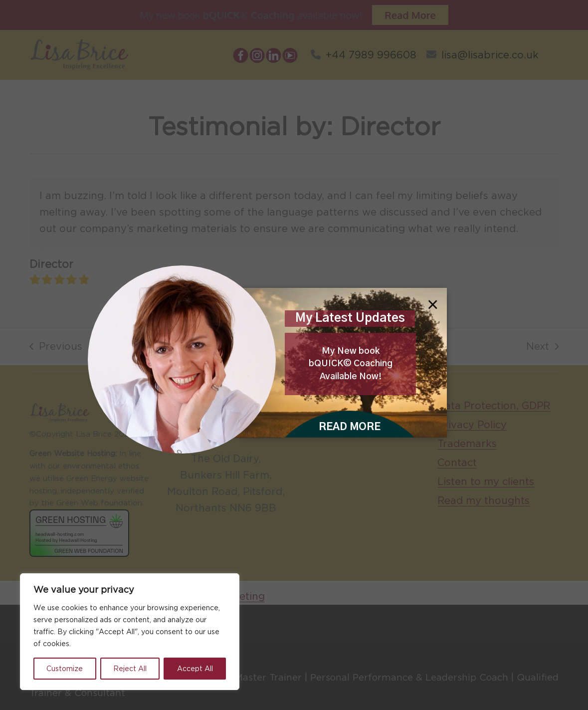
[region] (130, 632)
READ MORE (350, 427)
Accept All (195, 669)
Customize (65, 669)
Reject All (130, 669)
